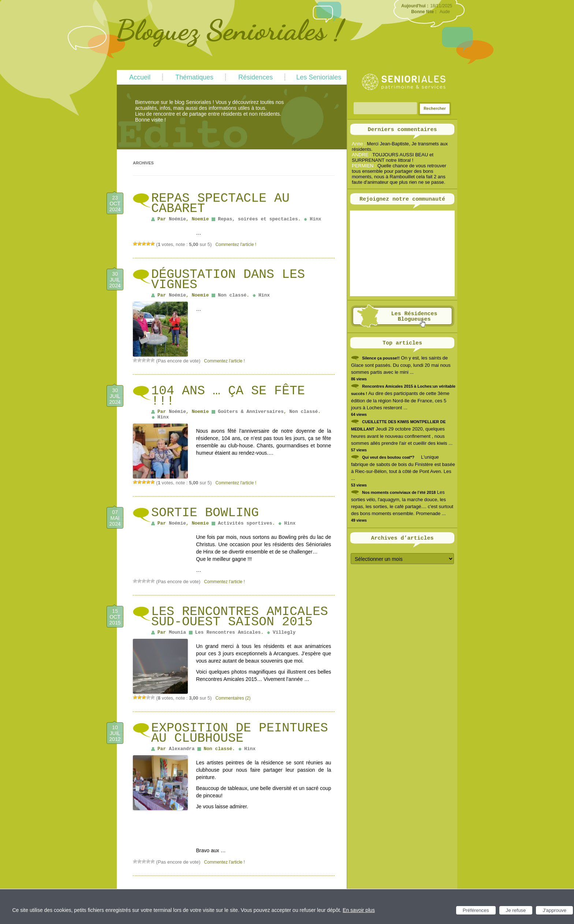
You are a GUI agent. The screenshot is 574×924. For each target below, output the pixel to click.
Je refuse (516, 910)
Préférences (476, 910)
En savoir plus (359, 910)
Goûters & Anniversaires (251, 412)
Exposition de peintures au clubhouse (240, 733)
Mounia (177, 632)
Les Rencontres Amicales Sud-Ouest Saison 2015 (240, 617)
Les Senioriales (319, 77)
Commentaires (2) (233, 698)
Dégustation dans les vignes (228, 280)
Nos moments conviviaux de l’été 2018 (399, 492)
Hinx (315, 219)
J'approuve (554, 910)
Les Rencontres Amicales (228, 632)
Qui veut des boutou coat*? (388, 457)
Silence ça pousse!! (381, 358)
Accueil (140, 77)
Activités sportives (245, 523)
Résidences (256, 77)
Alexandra (182, 749)
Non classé (232, 295)
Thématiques (194, 77)
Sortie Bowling (205, 513)
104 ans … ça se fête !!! (228, 396)
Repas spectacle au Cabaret (220, 204)
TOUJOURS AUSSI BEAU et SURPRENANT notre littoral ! (393, 157)
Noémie (177, 219)
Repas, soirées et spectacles (258, 219)
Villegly (284, 632)
